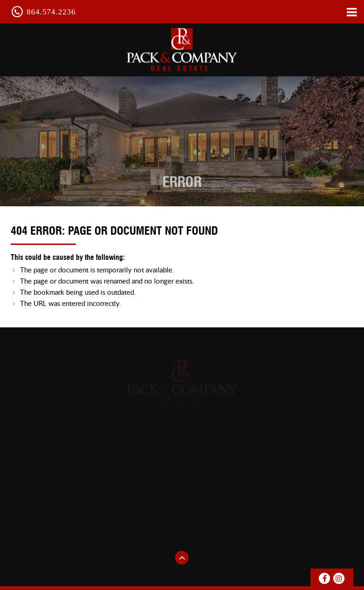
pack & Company (182, 49)
